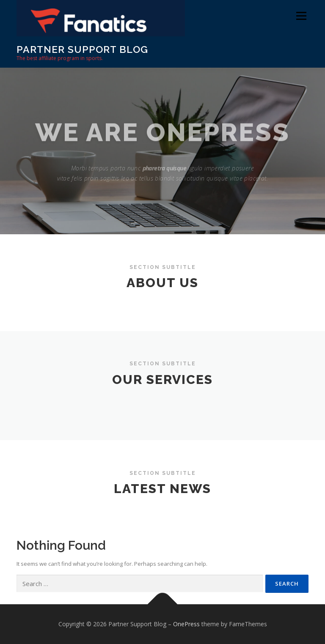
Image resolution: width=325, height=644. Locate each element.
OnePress (186, 624)
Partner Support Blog (82, 49)
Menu (301, 16)
